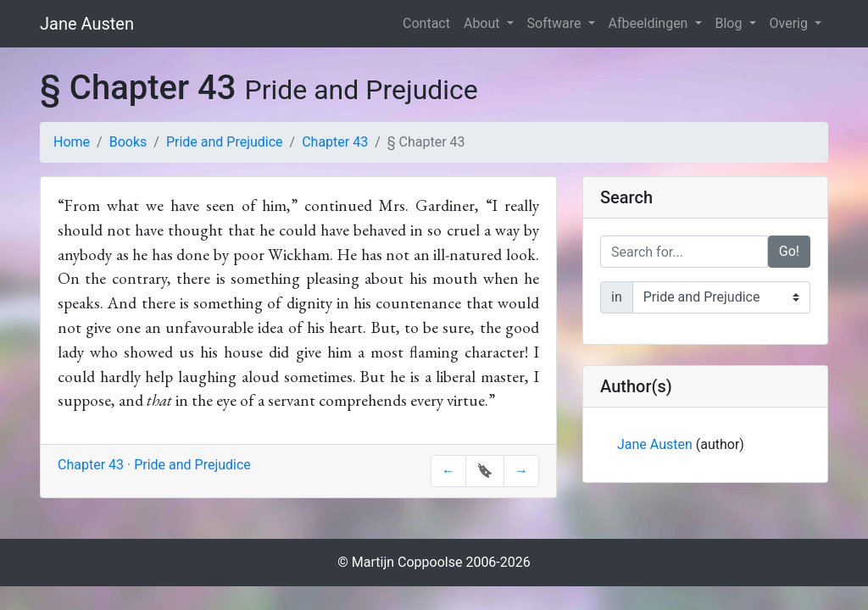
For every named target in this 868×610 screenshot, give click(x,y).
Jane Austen (87, 24)
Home (72, 142)
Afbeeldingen (650, 23)
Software (556, 23)
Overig (790, 23)
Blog (731, 23)
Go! (789, 251)
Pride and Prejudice (225, 142)
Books (128, 142)
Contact (426, 23)
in (617, 297)
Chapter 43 (335, 142)
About (484, 23)
